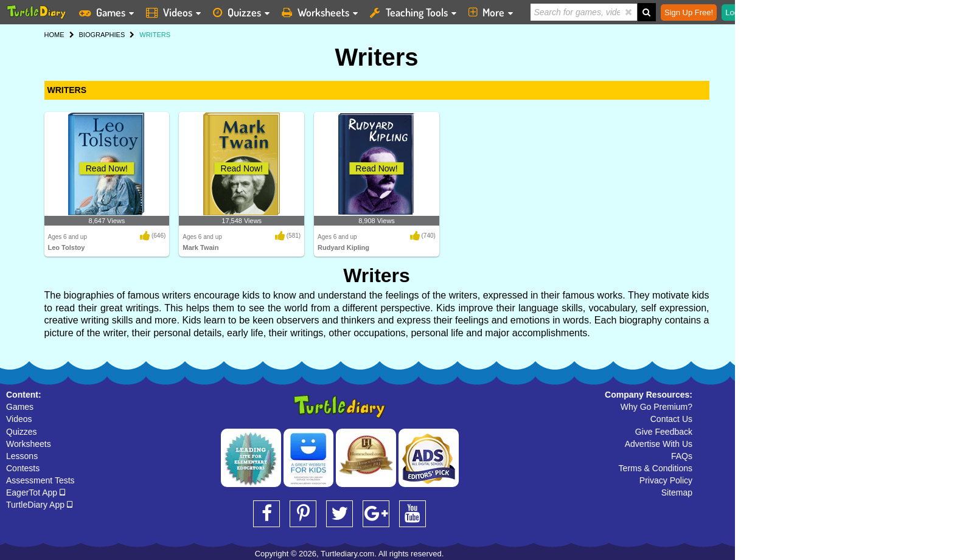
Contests (23, 468)
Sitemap (677, 493)
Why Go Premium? (656, 407)
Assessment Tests (40, 480)
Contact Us (671, 419)
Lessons (22, 456)
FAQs (682, 456)
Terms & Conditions (656, 468)
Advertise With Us (659, 444)
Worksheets (29, 444)
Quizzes (22, 432)
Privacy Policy (666, 480)
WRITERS (67, 90)
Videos (19, 419)
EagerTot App (36, 493)
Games (20, 407)
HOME (54, 35)
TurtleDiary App (39, 505)
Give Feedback (664, 432)
